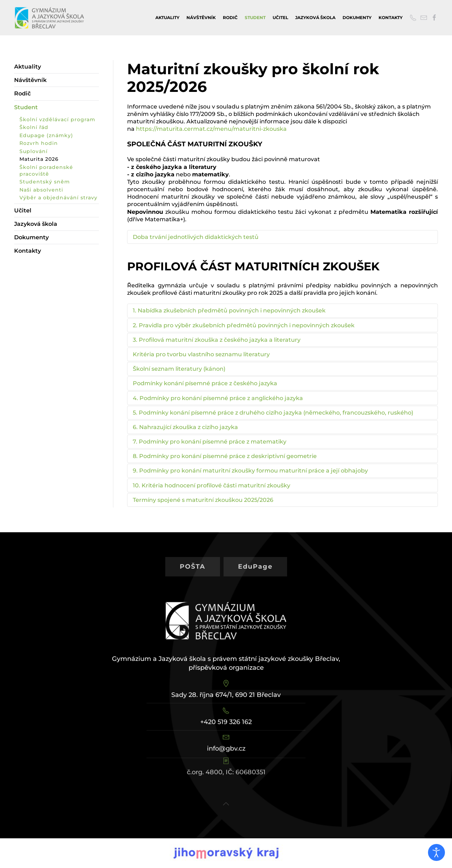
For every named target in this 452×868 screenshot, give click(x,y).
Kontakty (391, 17)
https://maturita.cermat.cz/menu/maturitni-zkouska (211, 129)
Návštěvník (201, 17)
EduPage (255, 560)
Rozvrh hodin (39, 143)
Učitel (280, 17)
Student (255, 17)
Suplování (34, 151)
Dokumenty (357, 17)
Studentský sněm (45, 182)
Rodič (230, 17)
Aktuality (167, 17)
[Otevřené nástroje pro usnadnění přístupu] (436, 852)
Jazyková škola (315, 17)
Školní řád (34, 127)
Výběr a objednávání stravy (58, 198)
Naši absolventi (41, 190)
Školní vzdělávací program (57, 119)
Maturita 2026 (39, 159)
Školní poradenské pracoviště (46, 171)
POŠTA (193, 560)
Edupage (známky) (46, 135)
